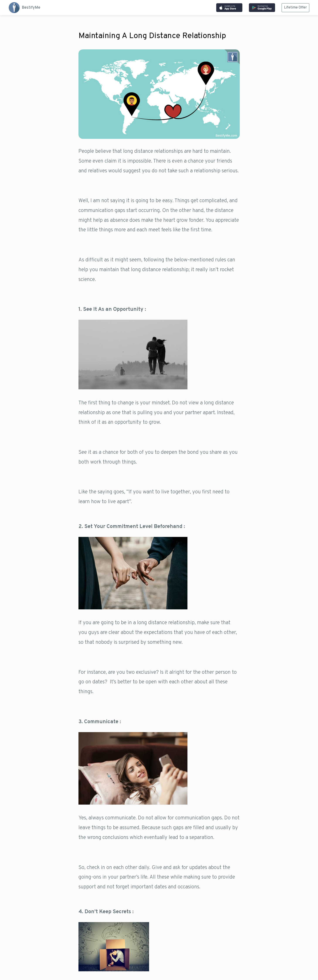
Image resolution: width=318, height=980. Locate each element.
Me (25, 8)
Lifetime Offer (295, 8)
